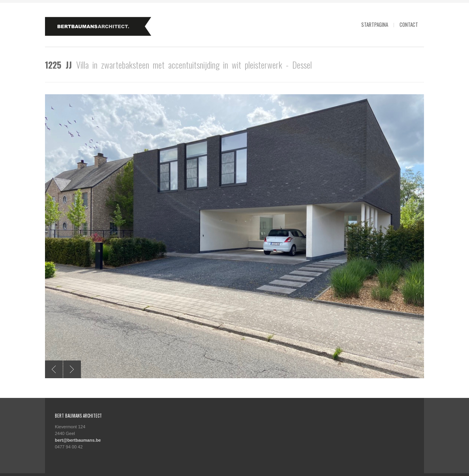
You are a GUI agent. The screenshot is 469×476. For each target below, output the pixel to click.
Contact (409, 24)
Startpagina (375, 24)
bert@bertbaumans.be (78, 440)
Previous (54, 369)
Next (72, 369)
